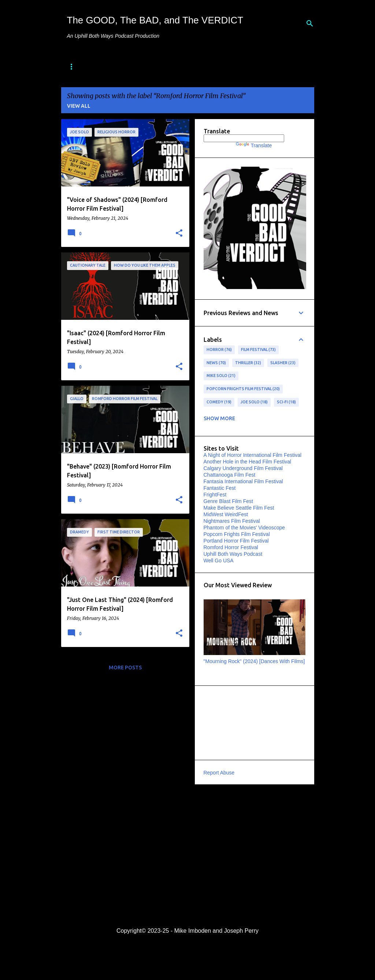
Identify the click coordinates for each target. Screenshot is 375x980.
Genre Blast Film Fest (228, 501)
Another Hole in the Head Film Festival (248, 462)
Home (75, 67)
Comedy (219, 402)
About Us (113, 67)
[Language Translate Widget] (244, 138)
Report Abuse (219, 773)
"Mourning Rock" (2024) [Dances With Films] (254, 661)
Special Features (231, 67)
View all (79, 106)
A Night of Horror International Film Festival (253, 455)
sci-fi (287, 402)
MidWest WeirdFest (226, 514)
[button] (179, 233)
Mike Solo (221, 376)
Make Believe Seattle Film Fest (239, 508)
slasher (283, 363)
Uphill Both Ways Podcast (233, 554)
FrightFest (215, 495)
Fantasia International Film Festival (243, 481)
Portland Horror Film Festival (236, 541)
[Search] (310, 23)
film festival (259, 350)
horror (219, 350)
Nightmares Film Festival (232, 521)
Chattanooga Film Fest (230, 475)
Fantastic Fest (220, 488)
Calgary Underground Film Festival (243, 468)
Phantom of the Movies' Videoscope (244, 528)
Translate (254, 145)
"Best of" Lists (166, 67)
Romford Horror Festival (231, 547)
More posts (125, 667)
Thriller (248, 363)
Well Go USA (219, 561)
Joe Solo (254, 402)
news (216, 363)
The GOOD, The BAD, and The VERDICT (155, 20)
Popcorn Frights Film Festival (243, 389)
